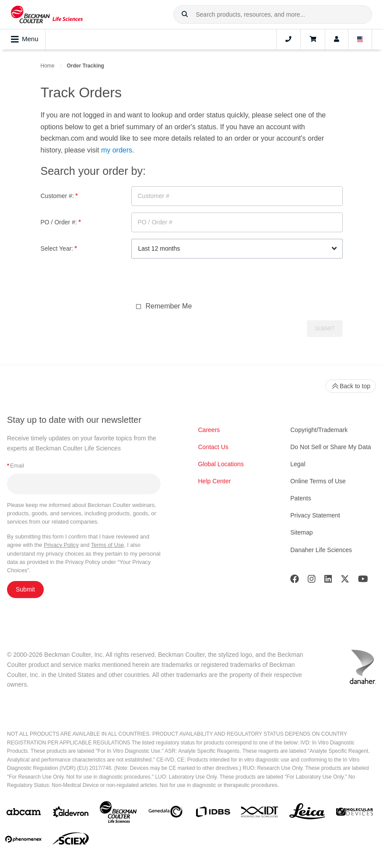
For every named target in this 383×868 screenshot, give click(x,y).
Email (16, 466)
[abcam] (24, 813)
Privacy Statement (315, 515)
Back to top (351, 386)
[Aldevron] (71, 814)
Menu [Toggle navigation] (25, 39)
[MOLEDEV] (355, 813)
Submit (25, 589)
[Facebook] (295, 581)
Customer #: (59, 196)
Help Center (215, 481)
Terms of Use (107, 545)
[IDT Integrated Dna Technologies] (260, 814)
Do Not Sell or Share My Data (330, 447)
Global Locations (221, 464)
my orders (117, 150)
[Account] (337, 39)
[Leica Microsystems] (307, 814)
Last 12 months (159, 248)
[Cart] (313, 39)
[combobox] (273, 14)
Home (48, 66)
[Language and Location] (360, 39)
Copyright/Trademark (319, 430)
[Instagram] (312, 581)
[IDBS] (213, 814)
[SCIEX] (71, 841)
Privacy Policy (61, 545)
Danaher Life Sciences (321, 550)
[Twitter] (345, 581)
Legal (298, 464)
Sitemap (301, 532)
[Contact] (288, 39)
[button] (185, 14)
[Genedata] (165, 813)
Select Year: (59, 248)
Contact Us (213, 447)
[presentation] (198, 282)
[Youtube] (363, 581)
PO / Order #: (61, 222)
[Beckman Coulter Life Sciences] (118, 814)
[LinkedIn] (328, 581)
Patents (300, 498)
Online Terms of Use (318, 481)
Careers (209, 430)
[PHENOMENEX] (24, 841)
